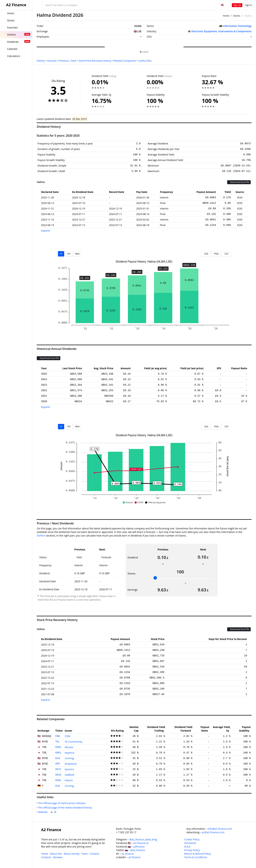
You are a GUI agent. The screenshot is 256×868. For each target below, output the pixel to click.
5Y (61, 254)
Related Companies (125, 61)
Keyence (70, 753)
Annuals (52, 61)
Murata (69, 747)
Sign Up (237, 5)
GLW (58, 758)
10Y (69, 254)
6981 (58, 747)
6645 (58, 775)
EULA (187, 847)
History (41, 61)
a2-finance (134, 857)
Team (84, 854)
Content (94, 854)
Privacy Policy (192, 850)
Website (44, 812)
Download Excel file (239, 182)
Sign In (249, 5)
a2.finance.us (141, 843)
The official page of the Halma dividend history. (66, 808)
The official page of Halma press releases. (63, 803)
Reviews (58, 857)
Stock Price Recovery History (95, 61)
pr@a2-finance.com (213, 832)
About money (72, 854)
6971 (58, 769)
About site (56, 854)
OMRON (70, 775)
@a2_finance (138, 850)
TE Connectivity (74, 742)
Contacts (46, 857)
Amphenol (71, 764)
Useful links (145, 61)
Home (226, 16)
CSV (226, 254)
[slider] (155, 578)
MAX (77, 254)
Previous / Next (67, 61)
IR (56, 812)
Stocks (237, 16)
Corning (69, 758)
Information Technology (237, 26)
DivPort (41, 536)
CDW (58, 736)
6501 (58, 780)
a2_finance (128, 854)
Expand (45, 231)
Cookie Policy (192, 839)
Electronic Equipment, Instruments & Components (221, 31)
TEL (58, 742)
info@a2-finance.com (220, 829)
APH (58, 764)
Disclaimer (190, 843)
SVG (206, 254)
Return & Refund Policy (198, 854)
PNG (216, 254)
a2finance (139, 847)
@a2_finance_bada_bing (143, 839)
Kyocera (69, 769)
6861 (58, 753)
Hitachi (69, 780)
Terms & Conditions (196, 857)
